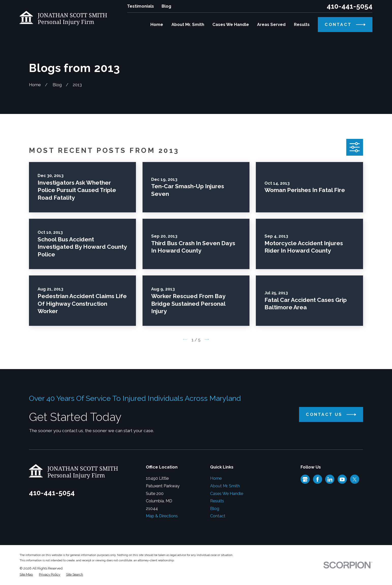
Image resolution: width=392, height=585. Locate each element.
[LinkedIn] (330, 479)
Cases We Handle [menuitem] (231, 25)
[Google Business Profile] (305, 479)
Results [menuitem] (302, 25)
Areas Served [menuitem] (271, 25)
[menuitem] (26, 574)
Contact (218, 516)
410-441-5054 (350, 6)
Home (216, 478)
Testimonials (140, 6)
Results (217, 501)
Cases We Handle (227, 494)
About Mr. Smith (225, 486)
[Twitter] (355, 479)
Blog (166, 6)
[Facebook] (318, 479)
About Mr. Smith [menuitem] (188, 25)
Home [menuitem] (157, 25)
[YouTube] (342, 479)
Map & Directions (162, 516)
